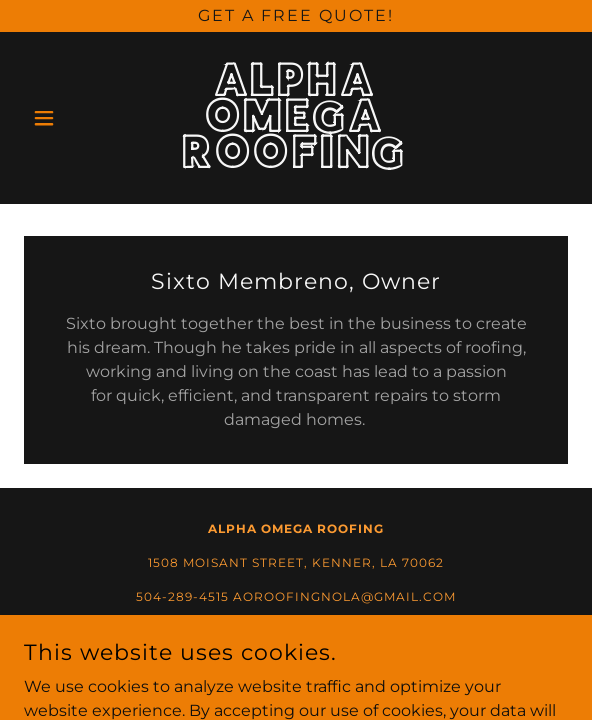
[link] (296, 118)
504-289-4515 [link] (182, 596)
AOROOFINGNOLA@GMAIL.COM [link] (344, 596)
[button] (65, 118)
